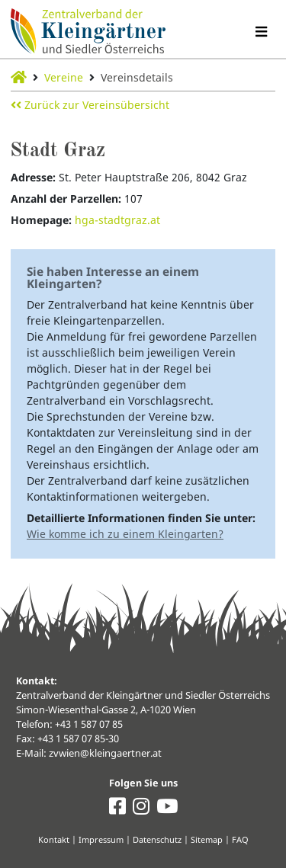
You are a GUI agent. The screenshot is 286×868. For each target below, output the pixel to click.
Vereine (64, 77)
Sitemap (207, 839)
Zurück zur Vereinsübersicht (90, 105)
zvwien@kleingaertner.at (105, 753)
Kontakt (54, 839)
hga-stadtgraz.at (117, 220)
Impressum (101, 839)
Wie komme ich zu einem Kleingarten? (125, 534)
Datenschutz (157, 839)
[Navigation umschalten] (261, 32)
